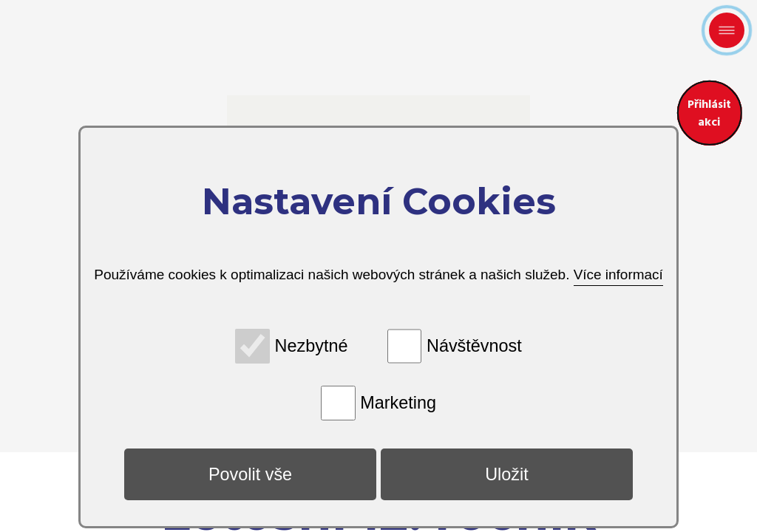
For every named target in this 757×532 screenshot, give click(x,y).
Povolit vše (250, 474)
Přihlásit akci (703, 107)
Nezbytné (312, 346)
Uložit (507, 474)
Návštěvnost (474, 346)
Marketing (398, 403)
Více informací (618, 274)
